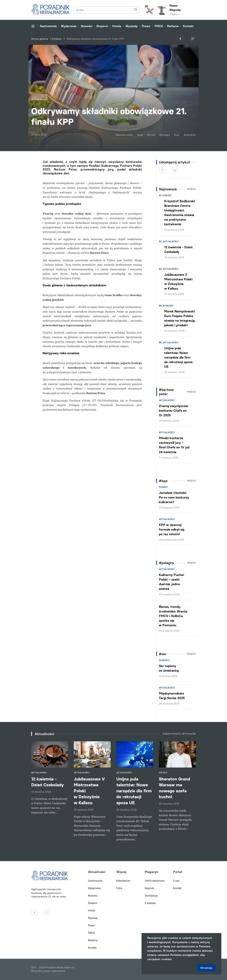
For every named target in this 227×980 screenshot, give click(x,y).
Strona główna (40, 39)
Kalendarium (123, 881)
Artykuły (57, 39)
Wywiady (132, 26)
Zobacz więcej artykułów (179, 734)
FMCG (159, 26)
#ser (177, 135)
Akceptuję (206, 968)
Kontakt (188, 26)
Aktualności (171, 242)
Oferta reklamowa (155, 881)
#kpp (140, 135)
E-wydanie (150, 903)
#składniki (190, 135)
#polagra (165, 135)
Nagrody (149, 888)
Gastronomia (48, 26)
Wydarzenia (69, 26)
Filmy (119, 888)
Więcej (192, 189)
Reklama (173, 26)
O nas (176, 881)
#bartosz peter (124, 135)
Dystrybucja (151, 896)
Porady (167, 195)
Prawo (146, 26)
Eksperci (102, 26)
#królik (151, 135)
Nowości (87, 26)
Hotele (117, 26)
